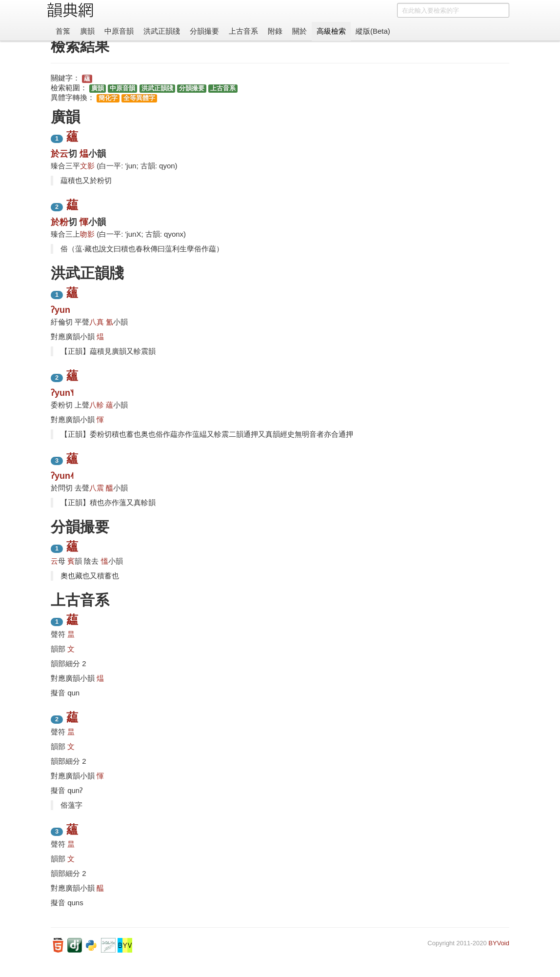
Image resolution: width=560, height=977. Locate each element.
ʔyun (60, 310)
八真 (97, 322)
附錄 (275, 31)
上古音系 (243, 31)
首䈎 (63, 31)
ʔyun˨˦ (62, 476)
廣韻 (87, 31)
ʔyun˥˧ (62, 393)
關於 (300, 31)
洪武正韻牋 (162, 31)
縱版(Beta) (373, 31)
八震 (97, 488)
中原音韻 (119, 31)
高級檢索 (331, 31)
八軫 (97, 405)
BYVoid (499, 943)
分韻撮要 (204, 31)
